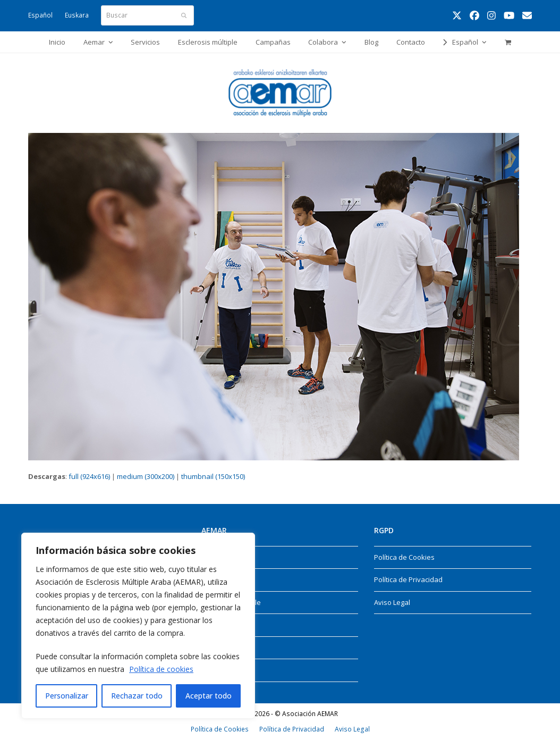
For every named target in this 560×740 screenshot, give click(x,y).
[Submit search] (184, 15)
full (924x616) (89, 476)
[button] (508, 42)
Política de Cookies (404, 557)
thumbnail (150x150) (213, 476)
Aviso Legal (392, 602)
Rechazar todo (137, 696)
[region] (138, 626)
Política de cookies (161, 669)
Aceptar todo (209, 696)
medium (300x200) (146, 476)
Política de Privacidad (408, 579)
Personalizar (67, 696)
